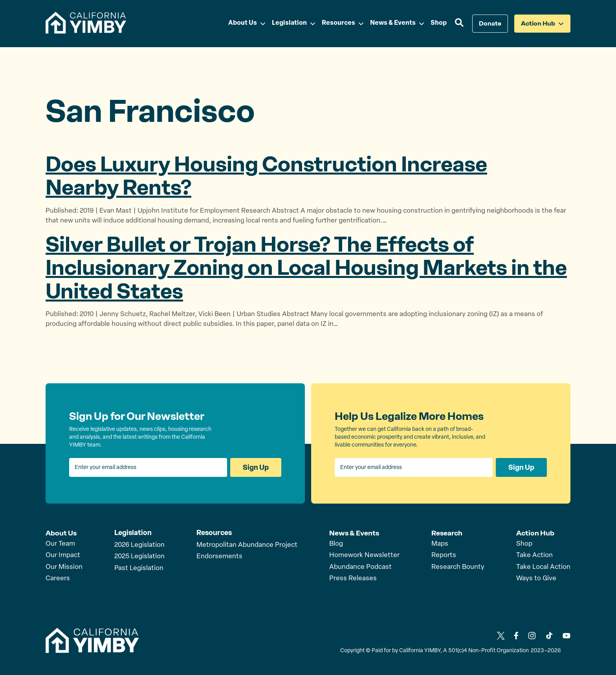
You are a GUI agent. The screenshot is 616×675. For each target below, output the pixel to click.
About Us (61, 533)
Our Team (60, 543)
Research (447, 533)
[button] (459, 24)
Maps (440, 543)
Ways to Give (536, 578)
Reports (444, 555)
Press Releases (353, 578)
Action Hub (535, 533)
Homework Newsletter (364, 555)
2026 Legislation (139, 545)
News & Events (354, 533)
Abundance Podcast (360, 567)
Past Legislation (139, 568)
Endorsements (219, 556)
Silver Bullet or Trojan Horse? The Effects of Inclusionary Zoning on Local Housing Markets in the (306, 268)
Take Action (534, 555)
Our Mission (64, 567)
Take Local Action (543, 567)
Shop (524, 543)
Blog (336, 543)
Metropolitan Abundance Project (247, 545)
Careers (58, 578)
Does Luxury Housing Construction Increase (266, 176)
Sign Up (256, 467)
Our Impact (63, 555)
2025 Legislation (139, 556)
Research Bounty (458, 567)
